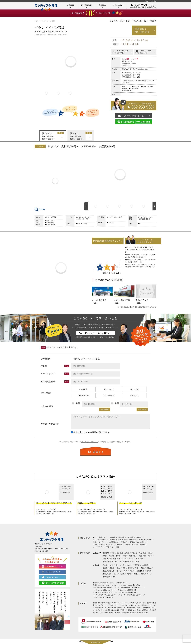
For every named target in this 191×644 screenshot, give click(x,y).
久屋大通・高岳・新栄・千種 (141, 553)
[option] (46, 93)
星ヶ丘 (119, 571)
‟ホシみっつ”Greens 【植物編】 (103, 588)
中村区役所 (106, 577)
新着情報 (119, 545)
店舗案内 (102, 6)
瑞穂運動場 (140, 571)
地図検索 (70, 6)
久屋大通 (137, 565)
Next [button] (154, 206)
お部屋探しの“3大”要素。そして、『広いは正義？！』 (111, 583)
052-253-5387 (43, 551)
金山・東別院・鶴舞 (109, 559)
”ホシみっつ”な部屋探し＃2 (127, 590)
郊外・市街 (135, 562)
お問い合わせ (118, 6)
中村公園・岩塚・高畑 (110, 562)
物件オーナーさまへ (100, 542)
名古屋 (105, 565)
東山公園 (111, 571)
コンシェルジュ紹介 (100, 540)
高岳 (110, 574)
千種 (137, 568)
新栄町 (130, 568)
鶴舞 (124, 568)
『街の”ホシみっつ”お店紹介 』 (103, 597)
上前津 (105, 568)
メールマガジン (98, 547)
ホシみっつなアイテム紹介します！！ (105, 595)
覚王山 (149, 568)
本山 (104, 571)
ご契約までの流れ (115, 540)
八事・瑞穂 (140, 559)
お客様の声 (123, 542)
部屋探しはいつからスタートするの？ (105, 585)
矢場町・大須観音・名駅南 (112, 556)
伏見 (111, 565)
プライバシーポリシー (90, 442)
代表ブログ (129, 545)
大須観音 (145, 565)
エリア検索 (112, 537)
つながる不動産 (146, 540)
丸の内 (129, 565)
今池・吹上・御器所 (145, 556)
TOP (95, 537)
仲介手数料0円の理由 (131, 540)
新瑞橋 (149, 571)
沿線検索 (121, 537)
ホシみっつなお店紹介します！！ (104, 590)
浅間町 (136, 574)
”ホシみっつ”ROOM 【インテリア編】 (130, 588)
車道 (104, 574)
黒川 (115, 574)
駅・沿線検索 (86, 6)
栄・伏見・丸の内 (123, 553)
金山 (118, 568)
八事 (125, 571)
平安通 (122, 574)
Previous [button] (86, 206)
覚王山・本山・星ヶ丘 (126, 559)
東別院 (112, 568)
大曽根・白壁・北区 (130, 556)
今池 (142, 568)
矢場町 (122, 565)
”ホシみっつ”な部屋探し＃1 (127, 592)
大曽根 (129, 574)
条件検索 (130, 537)
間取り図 (55, 181)
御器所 (132, 571)
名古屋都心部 (124, 562)
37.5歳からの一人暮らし (138, 542)
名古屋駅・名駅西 (109, 553)
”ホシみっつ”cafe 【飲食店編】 (131, 585)
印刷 (153, 146)
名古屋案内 (113, 542)
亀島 (114, 577)
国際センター (145, 574)
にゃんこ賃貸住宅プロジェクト (103, 545)
